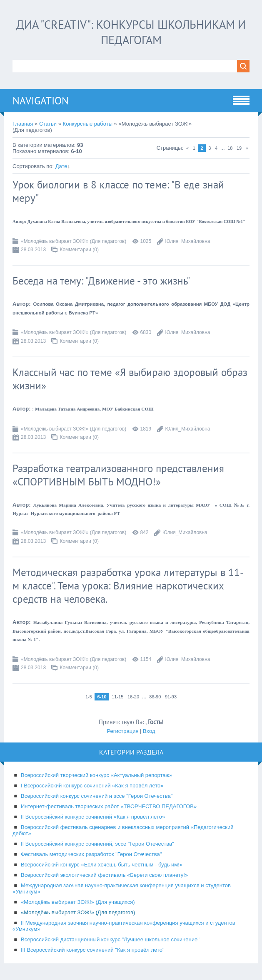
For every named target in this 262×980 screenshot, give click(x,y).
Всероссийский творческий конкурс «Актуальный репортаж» (97, 775)
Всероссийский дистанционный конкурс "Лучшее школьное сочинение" (110, 939)
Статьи (48, 124)
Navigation (41, 101)
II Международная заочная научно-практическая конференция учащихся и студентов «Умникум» (124, 926)
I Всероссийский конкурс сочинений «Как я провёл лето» (92, 786)
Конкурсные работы (88, 124)
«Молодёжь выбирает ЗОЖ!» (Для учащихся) (78, 902)
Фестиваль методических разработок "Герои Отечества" (91, 854)
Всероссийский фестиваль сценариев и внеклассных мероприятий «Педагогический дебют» (123, 830)
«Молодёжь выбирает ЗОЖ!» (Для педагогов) (74, 241)
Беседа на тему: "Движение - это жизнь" (101, 281)
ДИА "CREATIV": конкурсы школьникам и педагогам (131, 32)
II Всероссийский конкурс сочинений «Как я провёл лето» (93, 817)
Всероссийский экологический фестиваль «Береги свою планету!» (104, 875)
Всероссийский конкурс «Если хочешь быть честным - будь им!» (102, 865)
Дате (61, 166)
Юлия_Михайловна (188, 241)
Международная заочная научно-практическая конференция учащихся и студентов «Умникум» (122, 888)
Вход (149, 731)
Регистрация (122, 731)
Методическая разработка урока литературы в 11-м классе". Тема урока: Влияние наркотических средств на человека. (128, 586)
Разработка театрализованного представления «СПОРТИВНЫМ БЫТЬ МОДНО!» (118, 475)
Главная (23, 124)
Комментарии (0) (79, 250)
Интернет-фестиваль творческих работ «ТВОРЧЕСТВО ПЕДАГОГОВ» (109, 806)
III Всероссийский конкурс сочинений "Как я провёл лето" (93, 950)
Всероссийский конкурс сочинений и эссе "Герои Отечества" (97, 796)
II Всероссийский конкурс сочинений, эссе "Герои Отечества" (97, 844)
